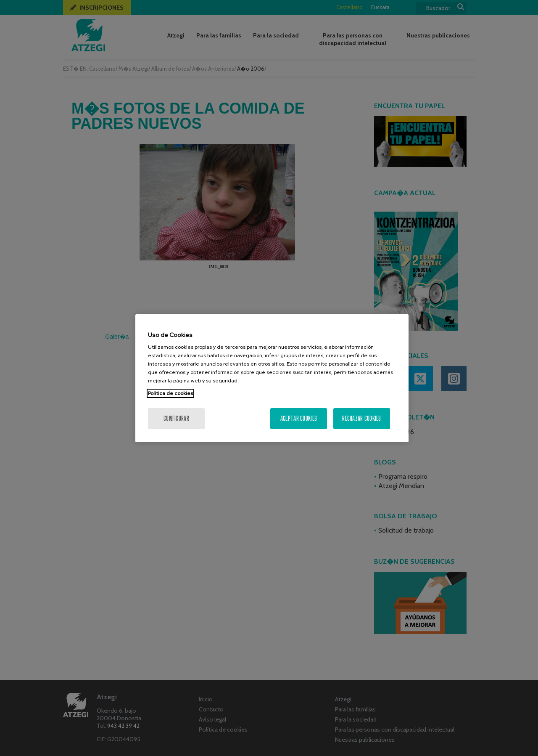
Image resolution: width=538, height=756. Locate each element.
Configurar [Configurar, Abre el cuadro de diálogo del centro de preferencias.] (176, 418)
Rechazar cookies (361, 418)
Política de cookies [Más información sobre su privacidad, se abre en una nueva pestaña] (170, 393)
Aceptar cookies (299, 418)
